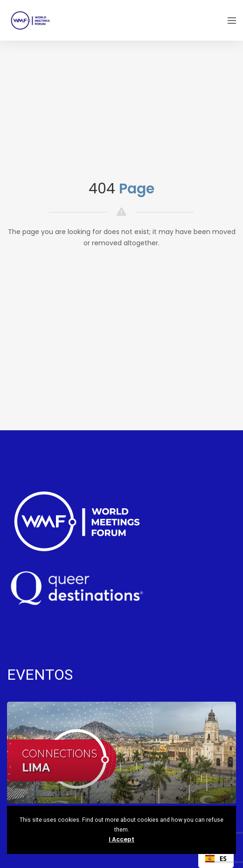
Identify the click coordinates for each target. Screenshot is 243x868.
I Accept (121, 839)
